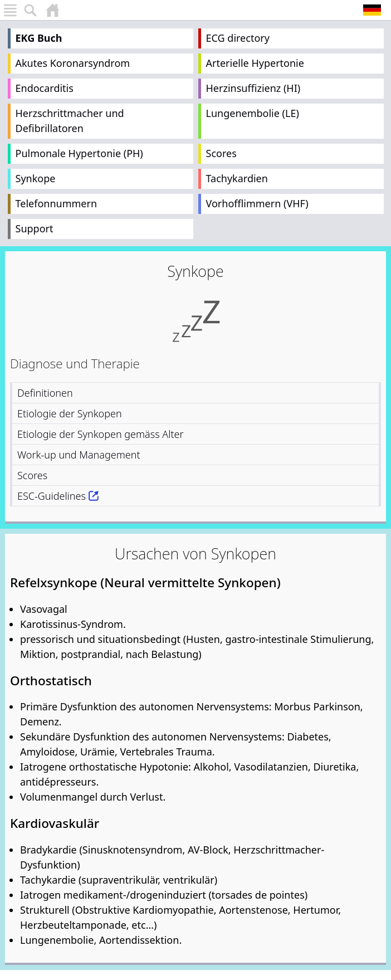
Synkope (36, 178)
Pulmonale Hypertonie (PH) (79, 153)
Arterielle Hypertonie (255, 63)
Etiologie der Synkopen (70, 413)
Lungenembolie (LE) (253, 113)
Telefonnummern (57, 203)
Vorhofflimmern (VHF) (257, 203)
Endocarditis (45, 88)
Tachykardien (237, 178)
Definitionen (45, 393)
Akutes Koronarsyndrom (73, 63)
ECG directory (238, 38)
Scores (221, 153)
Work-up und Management (79, 455)
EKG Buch (39, 38)
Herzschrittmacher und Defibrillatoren (70, 121)
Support (35, 228)
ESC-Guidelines (52, 496)
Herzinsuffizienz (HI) (253, 88)
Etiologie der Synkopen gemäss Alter (101, 434)
